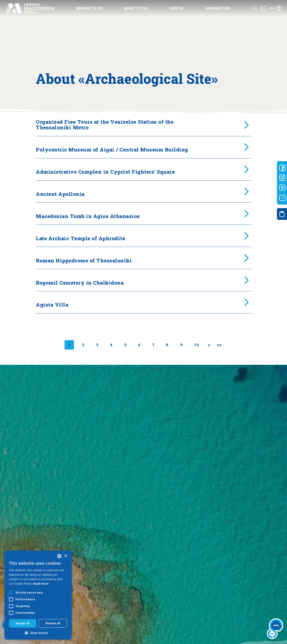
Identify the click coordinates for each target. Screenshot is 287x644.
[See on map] (263, 8)
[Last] (219, 345)
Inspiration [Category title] (218, 8)
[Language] (275, 8)
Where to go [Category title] (90, 8)
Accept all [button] (23, 623)
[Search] (255, 8)
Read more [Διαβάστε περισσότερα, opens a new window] (41, 584)
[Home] (30, 8)
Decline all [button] (53, 623)
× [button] (66, 556)
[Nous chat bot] (275, 630)
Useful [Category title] (177, 8)
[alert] (38, 595)
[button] (38, 633)
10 (196, 345)
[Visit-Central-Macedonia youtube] (282, 198)
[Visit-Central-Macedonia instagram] (282, 178)
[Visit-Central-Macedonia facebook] (282, 168)
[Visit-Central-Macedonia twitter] (282, 188)
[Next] (209, 345)
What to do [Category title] (136, 8)
